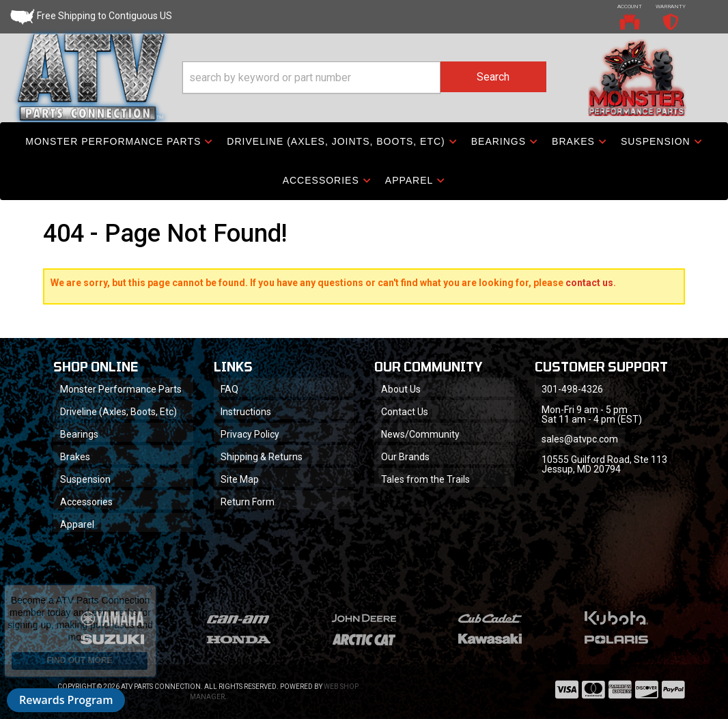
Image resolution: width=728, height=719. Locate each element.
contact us (589, 283)
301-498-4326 (572, 389)
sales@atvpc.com (580, 439)
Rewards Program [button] (66, 700)
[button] (364, 77)
